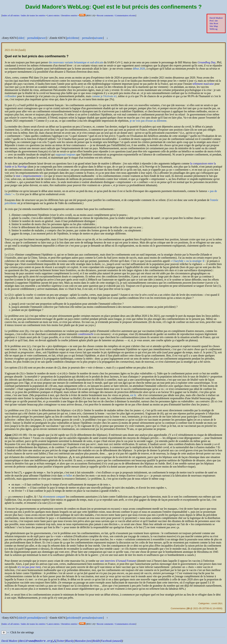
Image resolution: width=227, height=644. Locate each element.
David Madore (216, 18)
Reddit (96, 641)
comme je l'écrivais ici (104, 96)
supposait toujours (65, 154)
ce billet (68, 476)
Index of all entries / (24, 15)
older (21, 38)
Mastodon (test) (83, 641)
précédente (73, 38)
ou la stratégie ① (188, 261)
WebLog (213, 29)
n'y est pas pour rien (29, 567)
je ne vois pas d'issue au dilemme (148, 121)
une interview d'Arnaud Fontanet (118, 561)
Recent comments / (116, 15)
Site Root (214, 23)
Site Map (214, 26)
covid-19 (216, 603)
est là (133, 395)
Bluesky (70, 641)
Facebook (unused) (111, 641)
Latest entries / (62, 15)
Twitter (61, 641)
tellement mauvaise (203, 84)
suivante (98, 38)
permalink (33, 38)
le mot (28, 176)
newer (42, 38)
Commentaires (178, 608)
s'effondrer (11, 96)
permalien (87, 38)
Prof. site (214, 21)
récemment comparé (54, 497)
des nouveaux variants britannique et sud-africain (76, 62)
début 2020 (139, 69)
